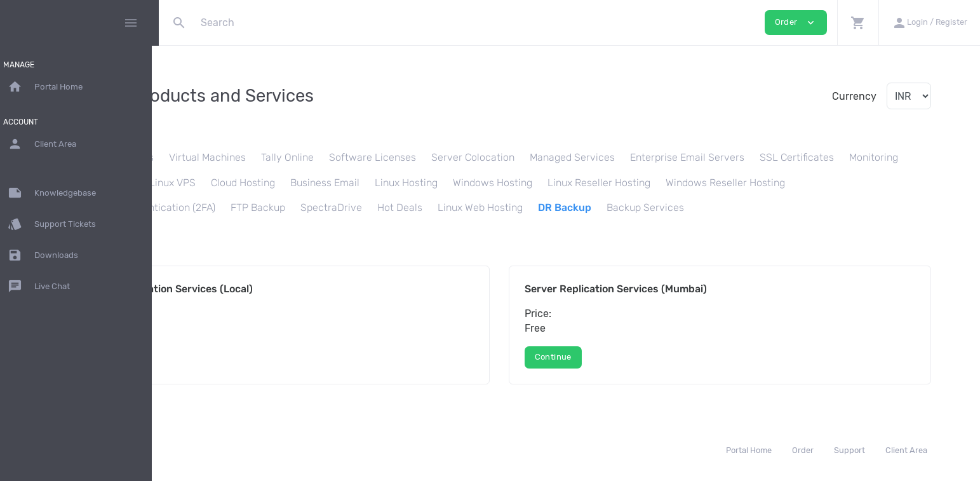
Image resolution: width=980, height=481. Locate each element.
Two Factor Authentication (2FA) (380, 207)
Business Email (493, 183)
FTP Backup (497, 207)
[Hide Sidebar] (131, 23)
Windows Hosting (661, 183)
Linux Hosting (574, 183)
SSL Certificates (901, 157)
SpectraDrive (570, 207)
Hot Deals (639, 207)
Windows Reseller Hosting (231, 207)
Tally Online (392, 157)
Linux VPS (341, 183)
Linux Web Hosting (719, 207)
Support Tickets (59, 224)
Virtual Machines (312, 157)
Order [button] (796, 23)
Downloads (50, 255)
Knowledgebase (59, 193)
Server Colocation (577, 157)
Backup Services (884, 207)
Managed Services (676, 157)
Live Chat (46, 287)
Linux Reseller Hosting (767, 183)
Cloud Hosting (411, 183)
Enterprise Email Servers (791, 157)
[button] (858, 23)
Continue (216, 357)
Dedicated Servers (215, 157)
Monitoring (196, 183)
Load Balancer (269, 183)
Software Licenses (477, 157)
